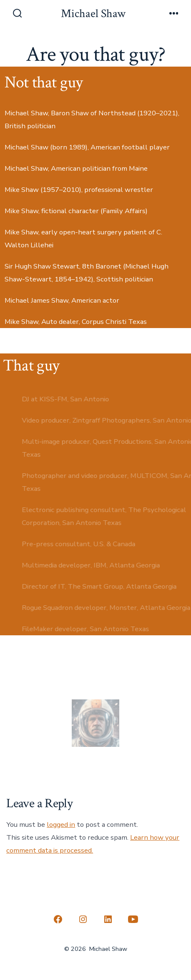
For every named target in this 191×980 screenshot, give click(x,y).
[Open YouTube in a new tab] (133, 919)
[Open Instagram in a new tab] (83, 919)
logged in (61, 825)
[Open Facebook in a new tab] (58, 919)
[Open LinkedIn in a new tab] (108, 919)
